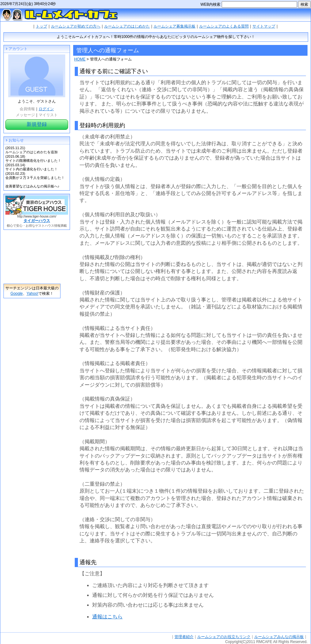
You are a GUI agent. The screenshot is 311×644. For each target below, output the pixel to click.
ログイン (46, 109)
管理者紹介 (184, 637)
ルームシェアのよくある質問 (224, 26)
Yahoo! (32, 294)
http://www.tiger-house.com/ (37, 216)
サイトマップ (264, 26)
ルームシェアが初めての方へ (76, 26)
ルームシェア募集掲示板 (175, 26)
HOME (80, 59)
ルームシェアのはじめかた (127, 26)
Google (17, 294)
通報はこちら (107, 617)
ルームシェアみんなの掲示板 (279, 637)
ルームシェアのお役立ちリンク (224, 637)
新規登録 (37, 124)
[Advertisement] (32, 257)
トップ (41, 26)
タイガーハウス (37, 221)
